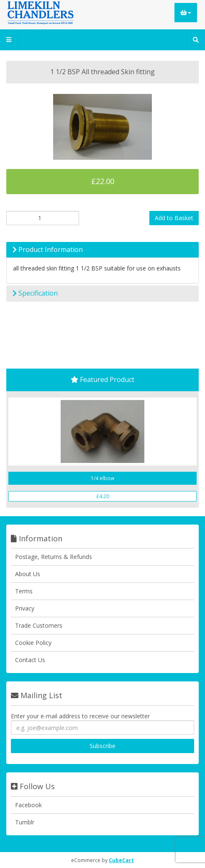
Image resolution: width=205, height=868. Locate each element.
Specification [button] (35, 293)
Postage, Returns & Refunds (54, 557)
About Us (28, 574)
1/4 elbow (102, 478)
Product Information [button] (48, 249)
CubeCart (121, 860)
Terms (24, 591)
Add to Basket (174, 218)
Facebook (28, 805)
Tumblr (25, 822)
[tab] (102, 250)
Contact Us (30, 660)
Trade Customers (39, 625)
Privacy (25, 608)
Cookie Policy (33, 643)
